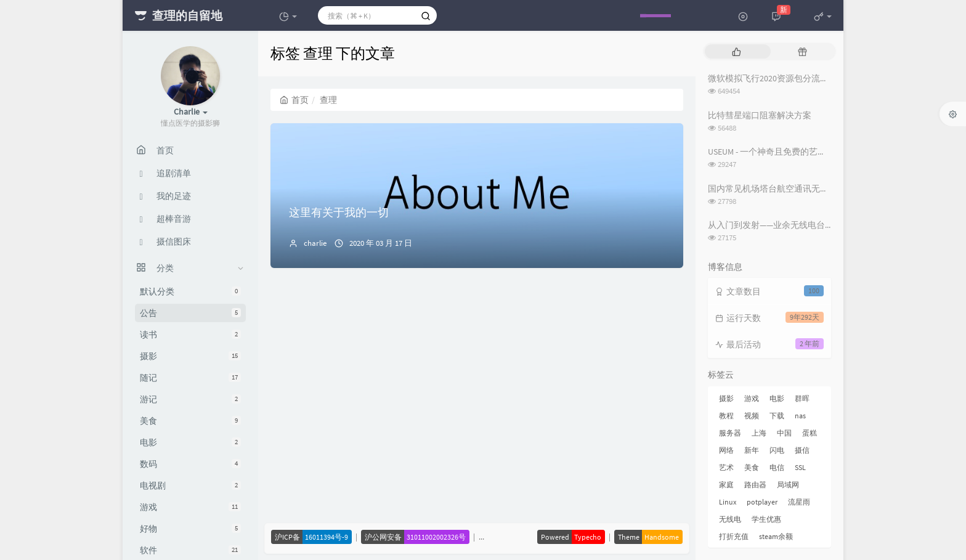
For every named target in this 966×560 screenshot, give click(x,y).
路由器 (755, 485)
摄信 (802, 450)
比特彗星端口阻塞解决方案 (760, 115)
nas (800, 416)
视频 (752, 416)
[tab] (737, 51)
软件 (190, 550)
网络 (726, 450)
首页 (294, 100)
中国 (784, 433)
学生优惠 (766, 519)
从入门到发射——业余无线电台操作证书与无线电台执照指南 (822, 225)
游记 (190, 399)
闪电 (777, 450)
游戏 (190, 507)
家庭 (726, 485)
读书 (190, 335)
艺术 (726, 467)
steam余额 (776, 536)
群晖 (802, 398)
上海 (759, 433)
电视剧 (190, 485)
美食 (190, 421)
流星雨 (799, 502)
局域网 (788, 485)
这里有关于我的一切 (339, 212)
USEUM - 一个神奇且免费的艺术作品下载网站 (793, 152)
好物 (190, 529)
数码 (190, 464)
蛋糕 (810, 433)
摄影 (190, 356)
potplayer (762, 502)
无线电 (730, 519)
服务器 (730, 433)
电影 (190, 442)
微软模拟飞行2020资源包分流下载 (773, 78)
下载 (777, 416)
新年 (752, 450)
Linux (728, 502)
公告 (190, 313)
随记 (190, 378)
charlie (315, 243)
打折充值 (734, 536)
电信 (777, 467)
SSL (800, 467)
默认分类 (190, 291)
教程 (726, 416)
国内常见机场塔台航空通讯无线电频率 (781, 189)
